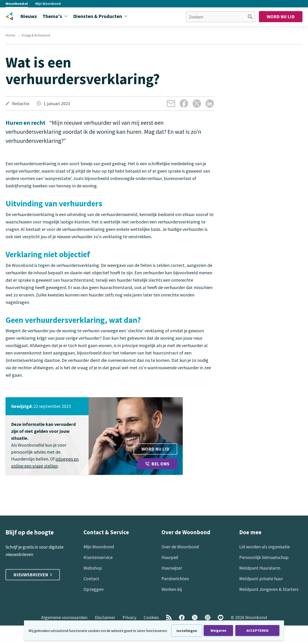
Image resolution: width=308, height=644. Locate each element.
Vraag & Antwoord (36, 35)
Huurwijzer (172, 568)
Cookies (151, 617)
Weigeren (218, 630)
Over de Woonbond (180, 547)
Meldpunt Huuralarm (260, 568)
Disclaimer (105, 617)
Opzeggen (94, 589)
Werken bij (172, 589)
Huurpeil (170, 557)
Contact (91, 578)
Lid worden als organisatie (265, 547)
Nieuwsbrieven (33, 575)
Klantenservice (98, 557)
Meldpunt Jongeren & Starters (269, 589)
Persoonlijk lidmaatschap (264, 557)
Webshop (93, 568)
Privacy (129, 617)
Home (10, 35)
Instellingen (187, 631)
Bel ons (157, 464)
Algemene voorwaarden (64, 617)
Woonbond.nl (17, 3)
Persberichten (175, 578)
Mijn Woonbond (48, 3)
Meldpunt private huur (261, 578)
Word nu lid (281, 17)
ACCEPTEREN (257, 630)
